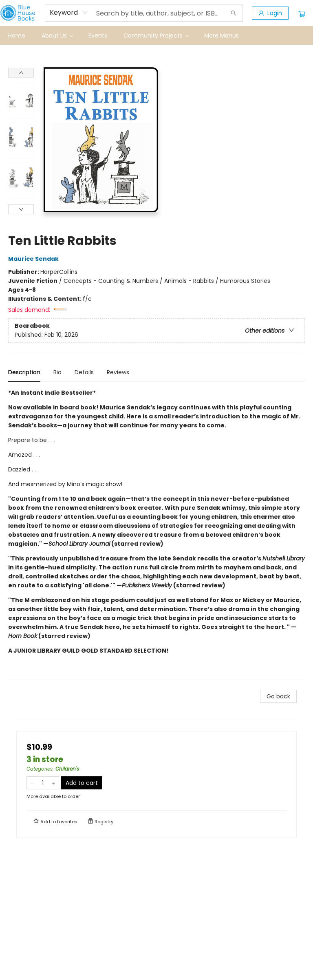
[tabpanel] (156, 534)
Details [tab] (84, 372)
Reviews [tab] (118, 372)
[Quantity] (43, 783)
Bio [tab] (57, 372)
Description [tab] (24, 372)
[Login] (270, 13)
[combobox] (69, 13)
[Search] (234, 13)
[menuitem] (17, 36)
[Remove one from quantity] (32, 783)
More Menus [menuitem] (222, 36)
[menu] (156, 36)
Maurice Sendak (35, 259)
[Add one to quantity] (54, 783)
